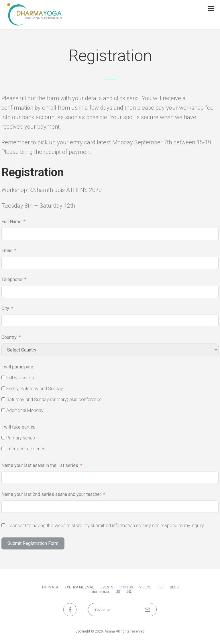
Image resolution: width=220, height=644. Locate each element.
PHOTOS (126, 587)
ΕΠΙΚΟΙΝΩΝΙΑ (99, 592)
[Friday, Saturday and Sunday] (3, 388)
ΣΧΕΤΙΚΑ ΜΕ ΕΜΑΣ (79, 587)
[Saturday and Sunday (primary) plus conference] (3, 399)
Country (9, 337)
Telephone (12, 279)
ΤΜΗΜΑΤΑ (50, 587)
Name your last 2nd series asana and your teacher (51, 494)
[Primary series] (3, 438)
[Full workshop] (3, 377)
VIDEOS (145, 587)
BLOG (174, 587)
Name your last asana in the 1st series (40, 465)
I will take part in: (18, 427)
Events (107, 587)
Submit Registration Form (33, 543)
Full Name (11, 222)
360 (161, 587)
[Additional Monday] (3, 410)
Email (7, 251)
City (5, 308)
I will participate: (18, 367)
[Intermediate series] (3, 448)
